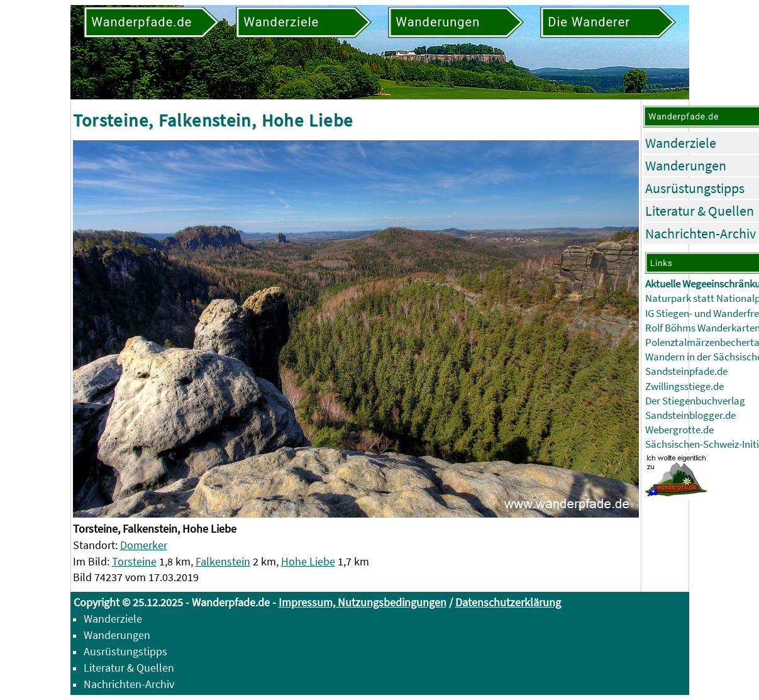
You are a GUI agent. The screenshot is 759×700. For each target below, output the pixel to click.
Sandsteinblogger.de (690, 415)
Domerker (144, 545)
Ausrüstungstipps (695, 188)
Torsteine (134, 561)
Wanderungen (686, 165)
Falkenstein (223, 561)
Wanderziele (681, 143)
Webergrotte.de (679, 430)
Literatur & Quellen (700, 211)
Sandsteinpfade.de (686, 371)
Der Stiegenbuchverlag (695, 401)
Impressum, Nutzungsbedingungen (363, 602)
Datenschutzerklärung (508, 602)
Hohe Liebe (308, 561)
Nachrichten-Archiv (701, 233)
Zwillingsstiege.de (684, 386)
